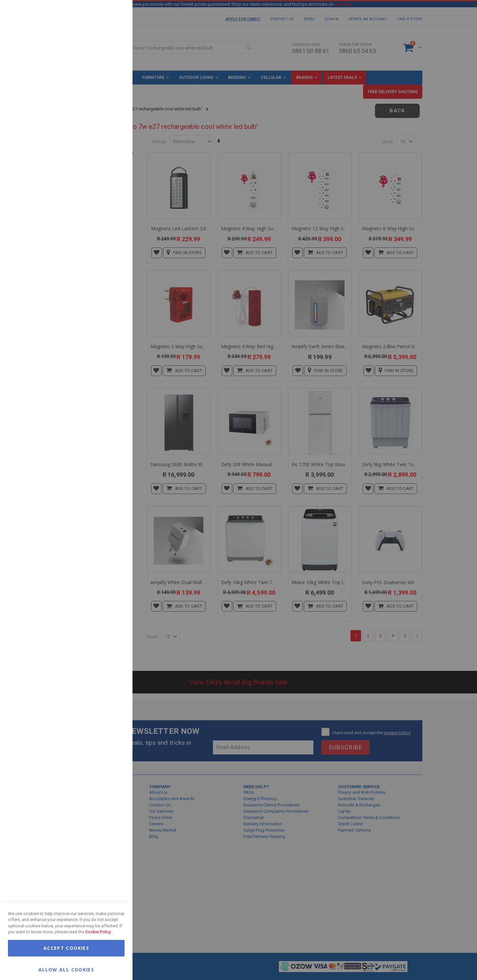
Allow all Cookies (66, 969)
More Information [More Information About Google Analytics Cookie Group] (106, 200)
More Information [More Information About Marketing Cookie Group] (106, 137)
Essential (114, 13)
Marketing (114, 83)
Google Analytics (114, 165)
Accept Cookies (66, 948)
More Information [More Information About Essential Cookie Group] (106, 54)
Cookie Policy (98, 932)
